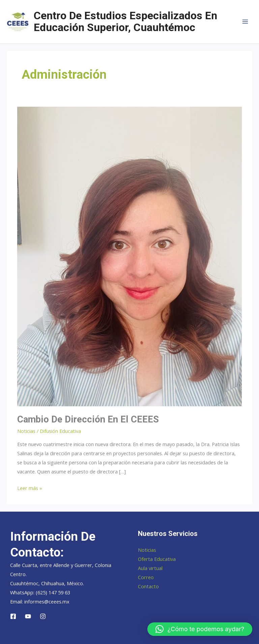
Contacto (148, 586)
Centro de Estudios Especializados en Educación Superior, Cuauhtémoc (125, 21)
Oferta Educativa (157, 559)
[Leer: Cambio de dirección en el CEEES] (129, 256)
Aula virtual (150, 568)
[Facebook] (13, 616)
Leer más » (30, 488)
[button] (200, 629)
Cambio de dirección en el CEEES (88, 419)
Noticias (26, 431)
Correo (146, 577)
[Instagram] (43, 616)
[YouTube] (28, 616)
